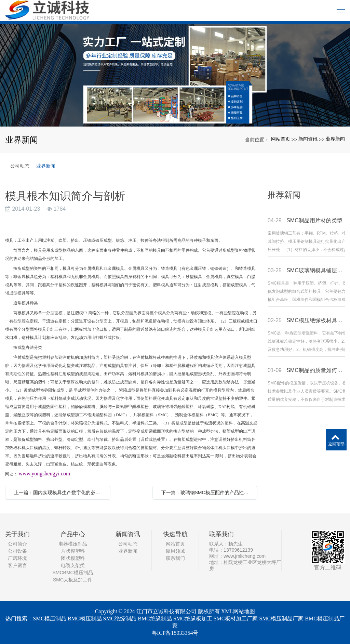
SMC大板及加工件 (73, 580)
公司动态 (20, 166)
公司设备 (17, 551)
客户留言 (17, 565)
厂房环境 (17, 558)
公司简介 (17, 544)
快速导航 (175, 534)
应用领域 (175, 551)
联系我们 (175, 558)
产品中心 (73, 534)
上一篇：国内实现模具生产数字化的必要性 (59, 492)
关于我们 (17, 534)
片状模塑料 (73, 551)
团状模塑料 (73, 558)
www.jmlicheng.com (245, 556)
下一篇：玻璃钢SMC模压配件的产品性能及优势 (207, 492)
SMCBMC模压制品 (72, 573)
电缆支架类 (73, 565)
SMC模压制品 (50, 619)
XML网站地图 (238, 611)
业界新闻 (335, 139)
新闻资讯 (308, 139)
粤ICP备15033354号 (175, 633)
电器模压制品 (73, 544)
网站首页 (281, 139)
